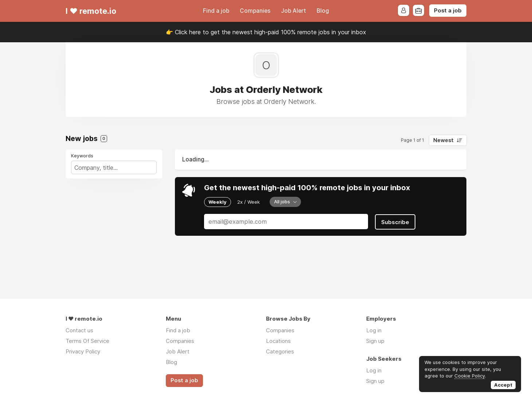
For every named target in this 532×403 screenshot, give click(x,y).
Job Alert (294, 11)
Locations (278, 341)
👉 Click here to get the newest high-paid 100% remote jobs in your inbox (266, 32)
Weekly (218, 202)
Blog (323, 11)
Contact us (79, 330)
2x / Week (249, 202)
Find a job (216, 11)
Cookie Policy (470, 376)
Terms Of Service (87, 341)
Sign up (375, 341)
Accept (503, 385)
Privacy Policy (83, 351)
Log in (374, 330)
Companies (255, 11)
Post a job (448, 11)
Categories (280, 351)
